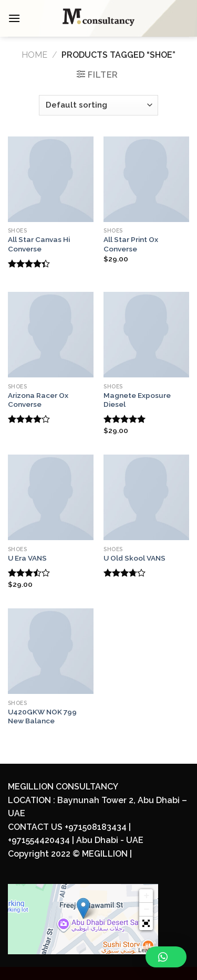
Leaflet (147, 950)
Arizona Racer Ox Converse (38, 400)
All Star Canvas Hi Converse (39, 244)
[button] (146, 923)
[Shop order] (98, 105)
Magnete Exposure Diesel (137, 400)
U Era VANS (27, 558)
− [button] (146, 910)
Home (34, 55)
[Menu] (14, 18)
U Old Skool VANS (134, 558)
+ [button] (146, 896)
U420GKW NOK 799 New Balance (42, 716)
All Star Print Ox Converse (131, 244)
